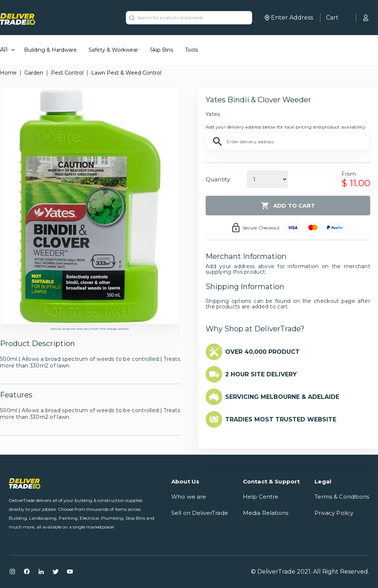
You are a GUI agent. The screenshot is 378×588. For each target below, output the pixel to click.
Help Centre (261, 497)
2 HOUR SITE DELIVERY (261, 374)
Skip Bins (161, 50)
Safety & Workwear (113, 50)
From (349, 174)
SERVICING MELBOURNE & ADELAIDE (282, 397)
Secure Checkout (261, 228)
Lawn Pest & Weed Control (126, 73)
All (4, 50)
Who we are (189, 497)
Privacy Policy (334, 513)
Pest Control (67, 73)
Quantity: (218, 179)
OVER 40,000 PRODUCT (262, 352)
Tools (191, 50)
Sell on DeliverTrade (200, 513)
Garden (34, 73)
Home (8, 73)
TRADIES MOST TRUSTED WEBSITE (281, 419)
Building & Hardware (50, 50)
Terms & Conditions (342, 497)
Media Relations (266, 513)
